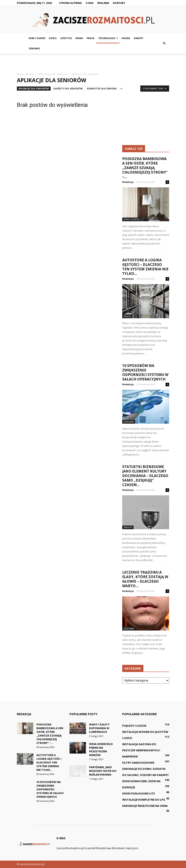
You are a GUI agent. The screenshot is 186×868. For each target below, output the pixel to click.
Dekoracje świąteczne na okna (145, 806)
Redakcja (128, 182)
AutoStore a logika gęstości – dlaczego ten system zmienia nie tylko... (145, 267)
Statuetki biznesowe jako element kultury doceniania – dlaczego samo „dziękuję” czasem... (145, 476)
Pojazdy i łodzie (134, 726)
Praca (91, 38)
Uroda (126, 38)
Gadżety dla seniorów (68, 88)
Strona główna (70, 3)
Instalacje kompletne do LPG (144, 800)
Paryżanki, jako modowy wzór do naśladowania (103, 771)
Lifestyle (66, 38)
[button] (164, 43)
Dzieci (53, 38)
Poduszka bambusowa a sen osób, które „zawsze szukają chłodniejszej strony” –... (145, 168)
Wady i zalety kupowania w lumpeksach (99, 728)
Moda (79, 38)
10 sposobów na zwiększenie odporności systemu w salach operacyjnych (145, 372)
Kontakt (119, 3)
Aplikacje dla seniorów (34, 88)
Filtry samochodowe (138, 763)
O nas (90, 3)
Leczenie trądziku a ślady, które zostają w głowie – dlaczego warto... (145, 579)
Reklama (103, 3)
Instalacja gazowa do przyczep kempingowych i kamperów (141, 750)
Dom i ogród (37, 38)
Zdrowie (34, 48)
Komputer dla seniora (102, 88)
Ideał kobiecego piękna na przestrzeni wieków (101, 749)
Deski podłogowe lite (138, 793)
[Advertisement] (93, 63)
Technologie (108, 38)
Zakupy (138, 38)
